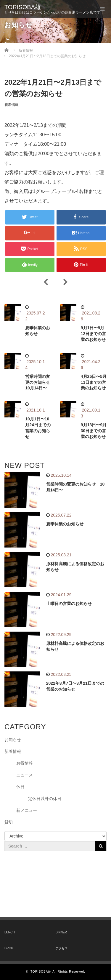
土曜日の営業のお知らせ (69, 604)
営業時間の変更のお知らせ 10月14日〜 (40, 382)
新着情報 (12, 105)
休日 (20, 787)
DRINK (9, 948)
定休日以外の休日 (45, 799)
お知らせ (13, 740)
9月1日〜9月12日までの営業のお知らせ (94, 334)
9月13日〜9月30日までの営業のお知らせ (94, 431)
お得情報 (25, 763)
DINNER (61, 932)
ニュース (25, 775)
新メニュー (27, 810)
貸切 (9, 822)
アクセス (62, 948)
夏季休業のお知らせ (65, 524)
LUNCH (9, 932)
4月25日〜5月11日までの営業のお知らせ (94, 382)
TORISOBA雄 (23, 7)
